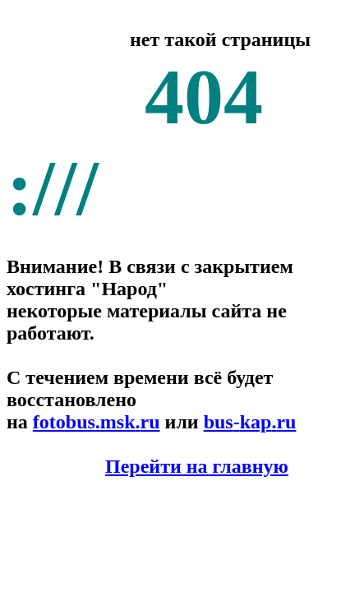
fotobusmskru (97, 422)
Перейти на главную (197, 466)
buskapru (250, 422)
